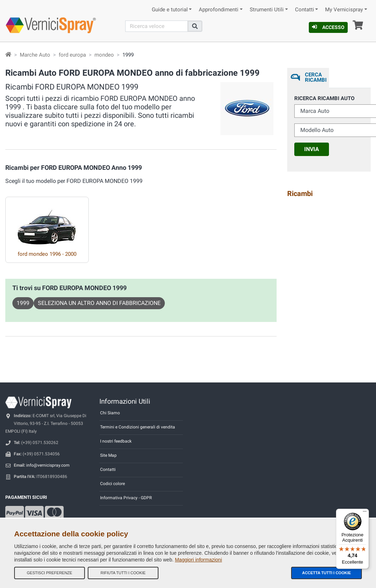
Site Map (108, 455)
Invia (312, 149)
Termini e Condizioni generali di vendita (138, 427)
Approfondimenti (219, 10)
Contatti (305, 10)
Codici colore (112, 484)
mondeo (104, 55)
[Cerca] (157, 26)
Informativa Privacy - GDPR (126, 498)
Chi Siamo (110, 413)
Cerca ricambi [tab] (315, 77)
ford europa (72, 55)
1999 (23, 303)
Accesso (328, 27)
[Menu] (365, 513)
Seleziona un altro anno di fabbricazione (99, 303)
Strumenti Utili (267, 10)
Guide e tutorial (170, 10)
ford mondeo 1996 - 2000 (47, 254)
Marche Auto (35, 55)
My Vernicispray (344, 10)
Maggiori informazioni (198, 560)
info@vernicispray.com (48, 465)
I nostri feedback (116, 441)
